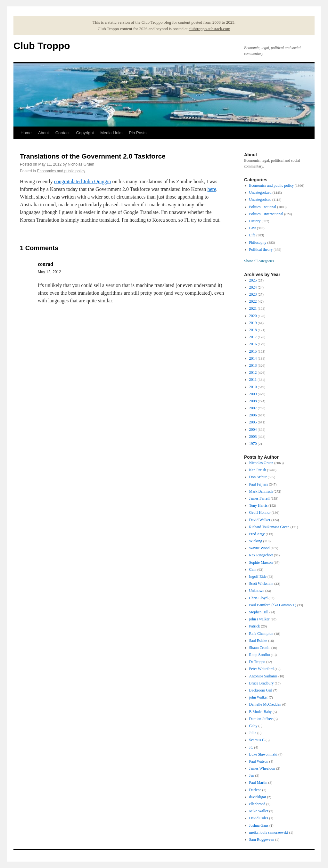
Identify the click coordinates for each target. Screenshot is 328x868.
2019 (253, 323)
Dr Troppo (257, 662)
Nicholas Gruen (81, 164)
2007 (253, 408)
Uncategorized (260, 192)
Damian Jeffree (261, 719)
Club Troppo (42, 46)
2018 (253, 330)
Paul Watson (259, 761)
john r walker (259, 619)
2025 (253, 280)
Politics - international (266, 214)
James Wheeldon (262, 768)
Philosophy (258, 242)
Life (252, 235)
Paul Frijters (259, 484)
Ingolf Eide (258, 577)
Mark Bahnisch (261, 491)
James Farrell (259, 498)
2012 (253, 373)
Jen (252, 775)
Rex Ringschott (261, 555)
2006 (253, 415)
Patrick (255, 626)
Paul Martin (258, 782)
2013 (253, 365)
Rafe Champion (261, 634)
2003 (253, 437)
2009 (253, 394)
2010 (253, 387)
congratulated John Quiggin (83, 181)
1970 (253, 444)
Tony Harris (258, 505)
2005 (253, 422)
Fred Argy (257, 534)
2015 (253, 351)
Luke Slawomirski (263, 754)
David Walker (260, 520)
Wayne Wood (259, 548)
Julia (253, 733)
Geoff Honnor (260, 512)
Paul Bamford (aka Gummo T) (273, 605)
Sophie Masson (261, 562)
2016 (253, 344)
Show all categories (259, 261)
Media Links (111, 133)
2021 (253, 308)
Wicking (256, 541)
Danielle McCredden (265, 704)
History (255, 221)
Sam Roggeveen (262, 839)
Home (26, 133)
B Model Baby (261, 712)
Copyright (85, 133)
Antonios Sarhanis (263, 676)
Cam (253, 569)
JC (251, 747)
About (44, 133)
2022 (253, 301)
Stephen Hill (259, 612)
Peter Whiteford (262, 669)
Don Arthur (258, 477)
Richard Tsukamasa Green (269, 527)
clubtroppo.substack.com (209, 29)
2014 (253, 358)
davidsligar (258, 797)
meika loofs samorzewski (269, 832)
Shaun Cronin (260, 648)
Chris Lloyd (258, 598)
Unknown (257, 591)
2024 (253, 287)
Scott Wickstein (261, 584)
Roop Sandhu (260, 655)
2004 (253, 430)
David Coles (259, 818)
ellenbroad (257, 804)
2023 (253, 294)
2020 (253, 316)
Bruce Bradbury (262, 683)
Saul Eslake (258, 641)
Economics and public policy (61, 171)
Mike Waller (259, 811)
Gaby (253, 726)
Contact (63, 133)
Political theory (261, 250)
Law (253, 228)
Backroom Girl (261, 690)
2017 (253, 337)
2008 (253, 401)
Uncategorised (260, 200)
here (212, 189)
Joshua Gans (259, 825)
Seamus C (257, 740)
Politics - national (263, 207)
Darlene (255, 790)
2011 (253, 380)
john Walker (258, 697)
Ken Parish (258, 470)
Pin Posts (138, 133)
